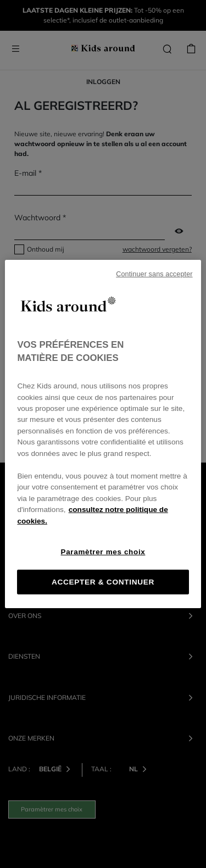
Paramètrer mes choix (103, 552)
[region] (103, 434)
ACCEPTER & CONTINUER (103, 582)
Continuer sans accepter (154, 274)
